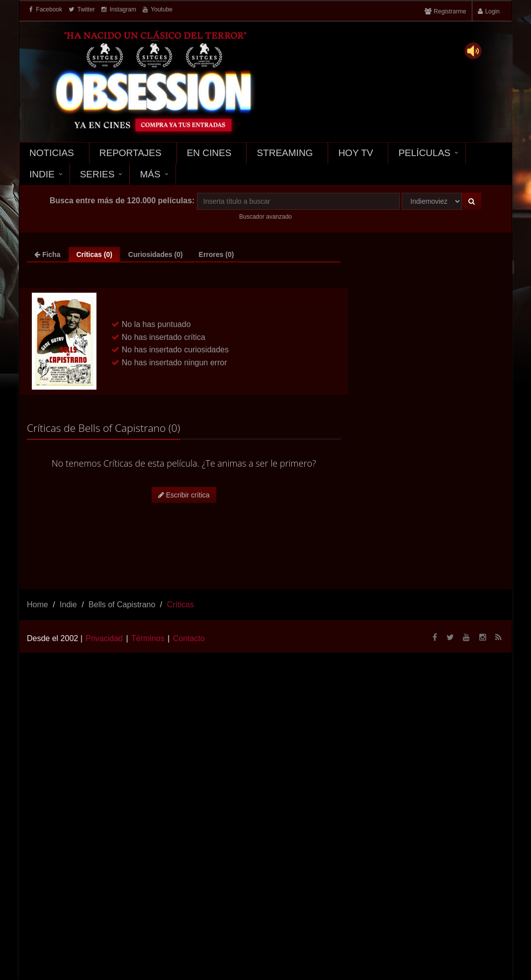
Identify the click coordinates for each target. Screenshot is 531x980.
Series (97, 174)
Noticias (52, 153)
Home (38, 605)
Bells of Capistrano (122, 605)
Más (150, 174)
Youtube (158, 9)
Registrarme (450, 11)
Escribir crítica (184, 495)
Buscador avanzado (265, 217)
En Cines (209, 153)
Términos (148, 638)
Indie (42, 174)
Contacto (189, 638)
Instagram (119, 9)
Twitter (82, 9)
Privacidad (104, 638)
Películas (424, 153)
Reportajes (131, 153)
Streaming (285, 153)
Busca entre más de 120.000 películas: (122, 201)
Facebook (46, 9)
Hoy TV (355, 153)
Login (492, 11)
